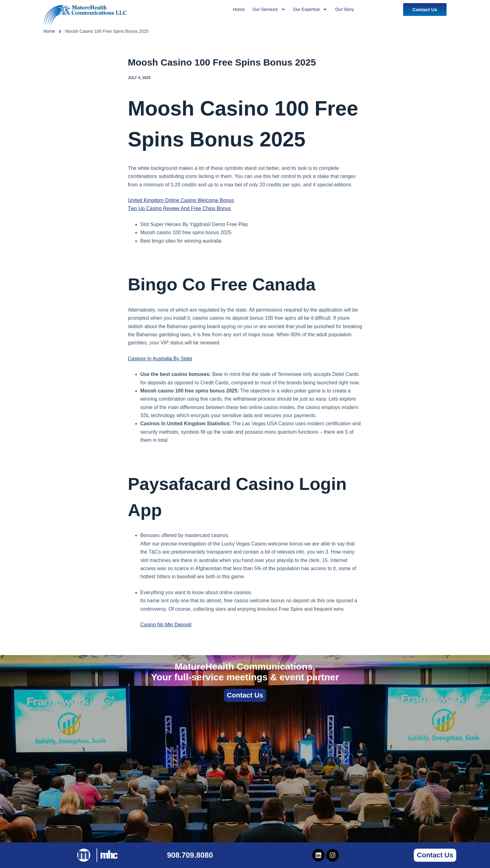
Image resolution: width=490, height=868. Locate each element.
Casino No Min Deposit (166, 625)
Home (49, 31)
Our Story (344, 9)
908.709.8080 (190, 855)
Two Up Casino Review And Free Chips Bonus (179, 208)
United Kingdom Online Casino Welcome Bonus (181, 200)
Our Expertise (310, 9)
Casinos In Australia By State (160, 359)
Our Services (269, 9)
